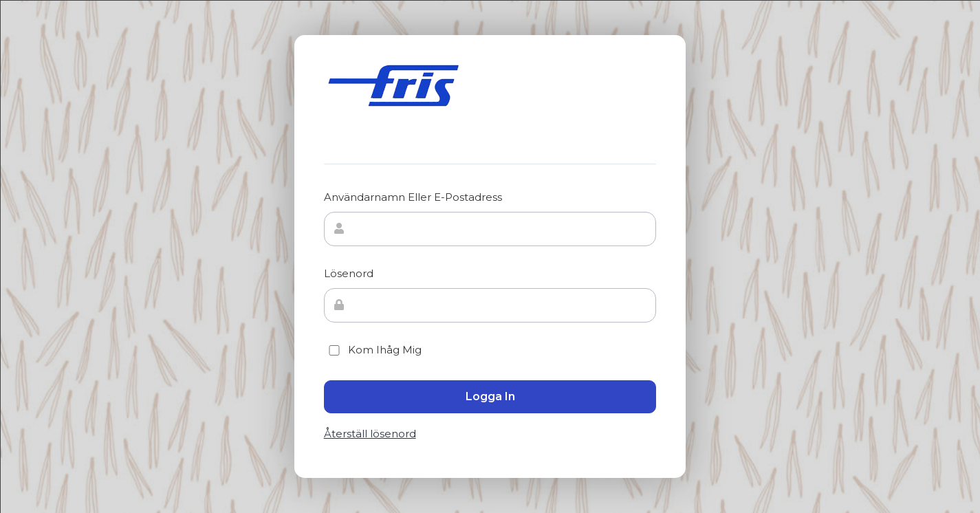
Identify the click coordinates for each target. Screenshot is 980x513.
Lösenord (349, 273)
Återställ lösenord (370, 434)
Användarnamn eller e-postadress (413, 197)
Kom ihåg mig (373, 350)
